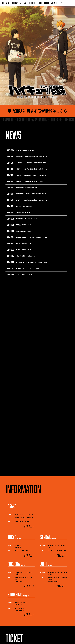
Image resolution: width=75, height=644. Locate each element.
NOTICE (47, 3)
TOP (3, 3)
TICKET (25, 3)
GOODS (40, 3)
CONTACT (54, 3)
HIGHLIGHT (33, 3)
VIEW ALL (29, 526)
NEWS (8, 3)
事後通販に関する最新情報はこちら (37, 111)
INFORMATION (16, 3)
